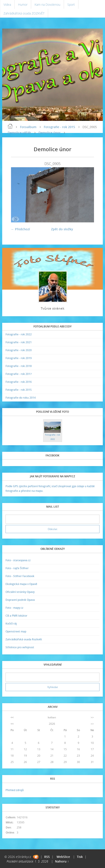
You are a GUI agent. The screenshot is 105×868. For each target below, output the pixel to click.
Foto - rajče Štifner (17, 568)
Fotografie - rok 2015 (59, 127)
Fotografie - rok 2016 (19, 382)
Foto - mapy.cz (14, 608)
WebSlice (63, 857)
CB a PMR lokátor (16, 616)
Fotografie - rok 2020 (19, 350)
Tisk (80, 857)
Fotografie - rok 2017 (19, 374)
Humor (23, 5)
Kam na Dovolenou (47, 5)
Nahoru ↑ (62, 861)
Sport (71, 5)
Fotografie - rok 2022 (19, 334)
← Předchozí (20, 229)
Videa (7, 5)
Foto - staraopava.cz (18, 560)
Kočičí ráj (11, 624)
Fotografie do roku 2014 (21, 398)
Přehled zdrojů (15, 790)
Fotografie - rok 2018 (19, 366)
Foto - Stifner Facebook (20, 576)
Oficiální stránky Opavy (20, 592)
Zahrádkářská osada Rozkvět (24, 639)
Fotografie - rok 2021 (19, 342)
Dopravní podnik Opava (20, 600)
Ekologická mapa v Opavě (21, 584)
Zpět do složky (62, 229)
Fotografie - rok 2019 (19, 358)
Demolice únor (50, 133)
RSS (47, 857)
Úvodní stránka (10, 126)
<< (12, 717)
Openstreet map (16, 631)
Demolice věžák (19, 133)
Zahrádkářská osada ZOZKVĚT (24, 13)
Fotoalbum (28, 127)
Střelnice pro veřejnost (20, 647)
